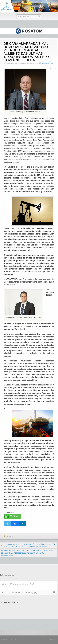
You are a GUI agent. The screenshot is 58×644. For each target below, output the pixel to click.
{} (32, 592)
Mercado (10, 536)
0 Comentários (48, 63)
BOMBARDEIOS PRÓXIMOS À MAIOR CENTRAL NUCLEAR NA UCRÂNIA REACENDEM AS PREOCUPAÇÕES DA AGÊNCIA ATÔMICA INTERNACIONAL (27, 553)
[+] (36, 592)
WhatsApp (15, 516)
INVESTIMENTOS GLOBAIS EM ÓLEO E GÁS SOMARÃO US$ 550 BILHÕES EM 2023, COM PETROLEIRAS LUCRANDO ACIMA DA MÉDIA (29, 545)
